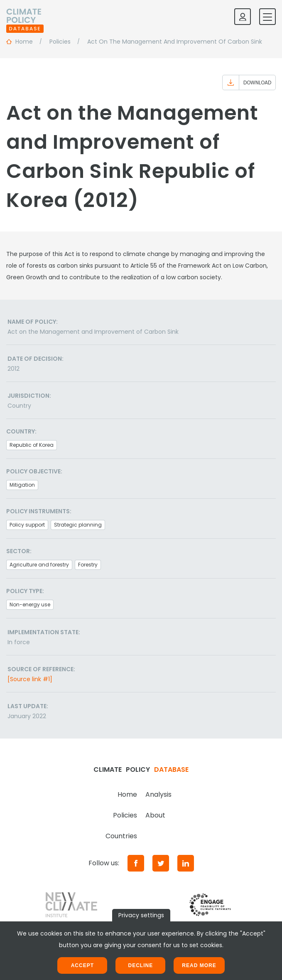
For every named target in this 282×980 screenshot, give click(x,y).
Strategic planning (78, 525)
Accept (82, 965)
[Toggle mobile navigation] (267, 17)
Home (127, 794)
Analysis (158, 794)
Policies (125, 815)
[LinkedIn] (186, 863)
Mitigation (22, 485)
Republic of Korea (32, 445)
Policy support (27, 525)
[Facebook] (136, 863)
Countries (121, 836)
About (155, 815)
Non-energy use (30, 604)
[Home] (25, 17)
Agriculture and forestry (39, 565)
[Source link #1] (30, 679)
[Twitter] (161, 863)
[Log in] (243, 17)
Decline (140, 965)
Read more (199, 965)
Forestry (88, 565)
